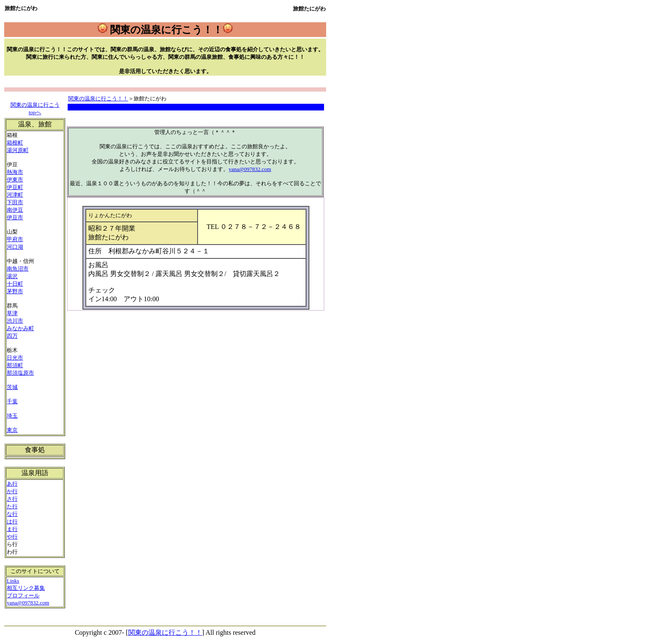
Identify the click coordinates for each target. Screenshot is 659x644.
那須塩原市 (20, 373)
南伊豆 (15, 210)
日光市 (15, 358)
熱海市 (15, 172)
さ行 (12, 499)
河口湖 (15, 247)
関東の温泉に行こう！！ (98, 99)
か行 (12, 491)
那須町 (15, 365)
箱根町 (15, 143)
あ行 (12, 484)
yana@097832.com (250, 169)
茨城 (12, 387)
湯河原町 (18, 150)
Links (13, 581)
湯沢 (12, 276)
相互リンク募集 (26, 588)
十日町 (15, 284)
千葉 (12, 401)
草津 (12, 313)
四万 (12, 336)
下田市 (15, 202)
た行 (12, 506)
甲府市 (15, 239)
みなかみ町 (20, 328)
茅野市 (15, 291)
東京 (12, 430)
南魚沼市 (18, 269)
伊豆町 (15, 187)
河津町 (15, 195)
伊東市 (15, 180)
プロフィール (23, 595)
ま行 (12, 529)
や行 (12, 537)
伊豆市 (15, 217)
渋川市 (15, 321)
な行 (12, 514)
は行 (12, 522)
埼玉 (12, 416)
